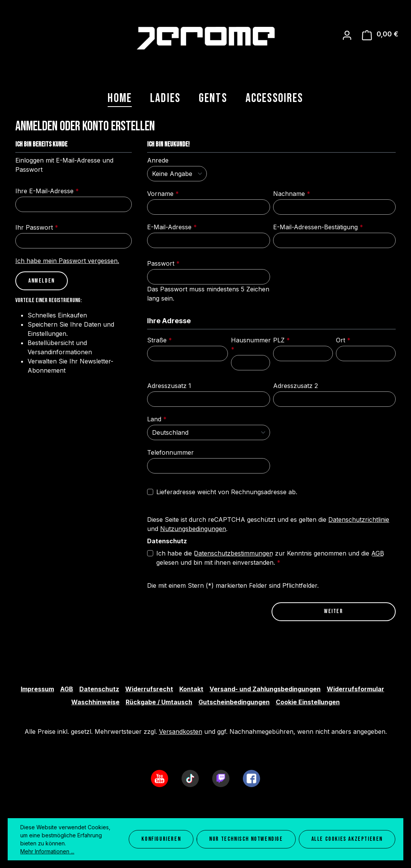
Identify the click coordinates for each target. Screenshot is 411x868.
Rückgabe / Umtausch (159, 702)
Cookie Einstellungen (308, 702)
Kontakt (191, 689)
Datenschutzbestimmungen (233, 553)
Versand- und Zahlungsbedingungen (265, 689)
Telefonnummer (170, 452)
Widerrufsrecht (149, 689)
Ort (343, 340)
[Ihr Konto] (347, 35)
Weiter (334, 611)
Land (157, 419)
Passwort (163, 263)
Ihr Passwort (37, 227)
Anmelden (42, 281)
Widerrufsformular (355, 689)
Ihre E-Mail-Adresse (47, 191)
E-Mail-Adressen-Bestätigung (318, 227)
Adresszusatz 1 (169, 386)
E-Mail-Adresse (172, 227)
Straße (160, 340)
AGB (378, 553)
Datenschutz (99, 689)
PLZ (282, 340)
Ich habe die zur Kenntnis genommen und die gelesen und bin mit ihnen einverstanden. (270, 557)
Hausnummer (251, 345)
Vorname (163, 194)
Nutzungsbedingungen (193, 529)
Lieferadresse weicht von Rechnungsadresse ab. (227, 492)
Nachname (292, 194)
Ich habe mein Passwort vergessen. (67, 261)
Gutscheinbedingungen (234, 702)
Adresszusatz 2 (296, 386)
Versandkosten (181, 732)
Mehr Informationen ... (47, 851)
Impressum (37, 689)
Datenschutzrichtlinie (359, 519)
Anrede (158, 160)
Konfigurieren (161, 839)
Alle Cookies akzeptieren (347, 839)
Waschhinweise (95, 702)
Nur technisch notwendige (246, 839)
